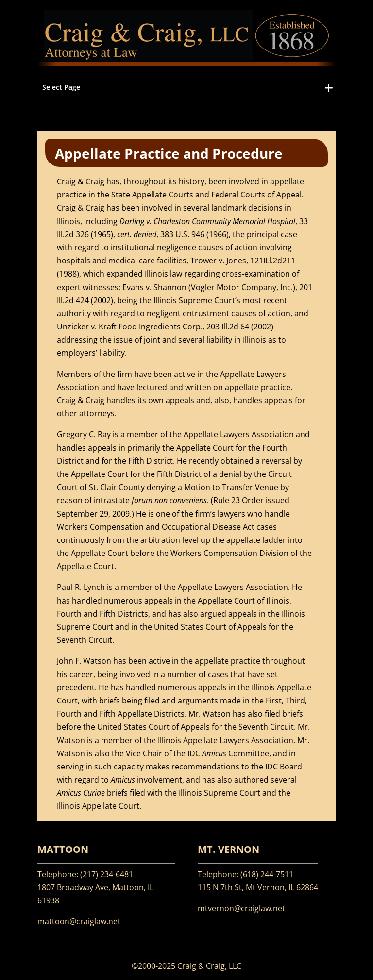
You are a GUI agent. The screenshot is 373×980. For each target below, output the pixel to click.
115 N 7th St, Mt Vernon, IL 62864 (258, 887)
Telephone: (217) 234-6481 (85, 874)
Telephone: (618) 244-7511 (246, 874)
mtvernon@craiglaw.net (241, 908)
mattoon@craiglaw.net (79, 921)
